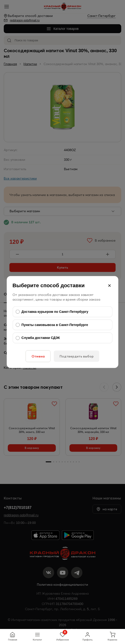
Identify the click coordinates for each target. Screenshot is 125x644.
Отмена (38, 356)
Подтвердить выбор (77, 356)
